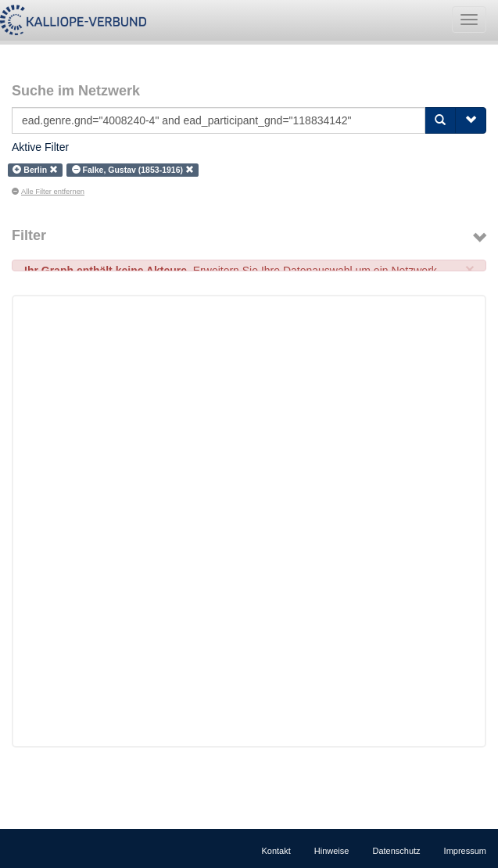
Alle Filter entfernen (48, 192)
